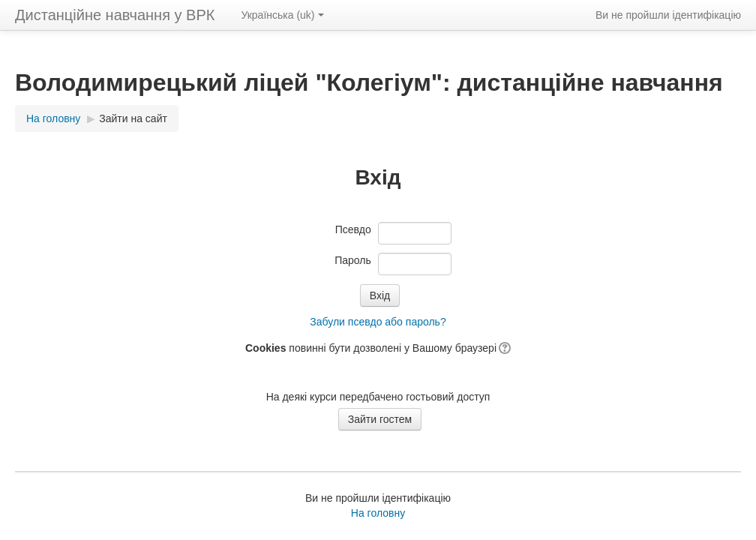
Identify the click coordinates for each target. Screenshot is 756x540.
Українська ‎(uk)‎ (282, 15)
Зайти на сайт (133, 118)
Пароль (353, 260)
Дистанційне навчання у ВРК (115, 15)
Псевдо (353, 229)
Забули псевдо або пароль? (378, 322)
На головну (378, 513)
